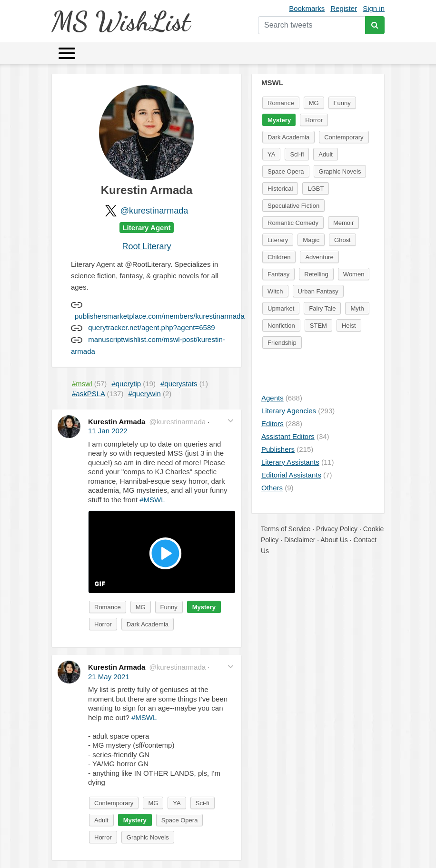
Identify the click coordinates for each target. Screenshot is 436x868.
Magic (311, 240)
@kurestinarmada (154, 211)
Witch (275, 291)
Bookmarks (307, 8)
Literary (278, 240)
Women (354, 274)
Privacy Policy (337, 529)
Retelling (316, 274)
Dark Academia (148, 624)
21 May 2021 (109, 677)
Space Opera (180, 820)
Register (344, 8)
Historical (280, 189)
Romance (108, 607)
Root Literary (146, 246)
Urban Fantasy (318, 291)
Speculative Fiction (293, 206)
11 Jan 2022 (108, 431)
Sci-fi (203, 803)
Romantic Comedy (293, 223)
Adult (101, 820)
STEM (318, 326)
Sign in (374, 8)
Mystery (204, 607)
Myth (357, 308)
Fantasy (278, 274)
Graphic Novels (148, 837)
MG (141, 607)
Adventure (319, 257)
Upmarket (281, 308)
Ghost (342, 240)
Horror (103, 624)
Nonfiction (281, 326)
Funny (169, 607)
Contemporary (114, 803)
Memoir (343, 223)
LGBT (316, 189)
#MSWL (152, 500)
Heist (349, 326)
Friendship (282, 343)
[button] (231, 421)
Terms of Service (286, 529)
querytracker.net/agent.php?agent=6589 (151, 327)
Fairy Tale (322, 308)
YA (177, 803)
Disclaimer (300, 540)
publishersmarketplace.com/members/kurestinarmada (160, 316)
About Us (334, 540)
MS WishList (121, 21)
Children (279, 257)
